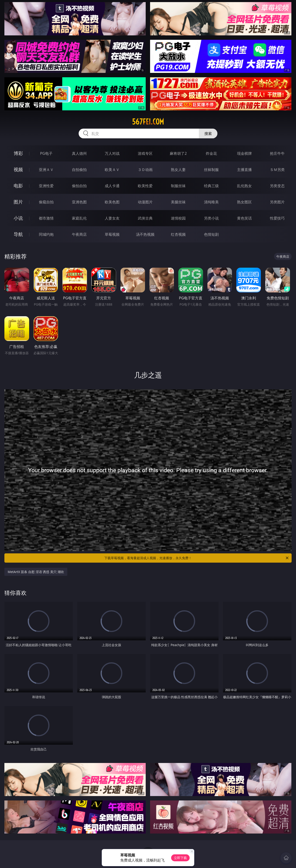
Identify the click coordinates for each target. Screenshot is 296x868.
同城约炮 (46, 234)
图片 (18, 202)
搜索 (208, 133)
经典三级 (211, 186)
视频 (18, 169)
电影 (18, 186)
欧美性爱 (145, 186)
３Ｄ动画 (145, 170)
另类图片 (277, 202)
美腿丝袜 (178, 202)
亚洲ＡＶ (46, 170)
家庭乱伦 (79, 218)
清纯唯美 (211, 202)
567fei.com (148, 122)
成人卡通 (112, 186)
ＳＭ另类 (277, 170)
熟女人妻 (178, 170)
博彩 (18, 153)
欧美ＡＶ (112, 170)
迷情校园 (178, 218)
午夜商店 (79, 234)
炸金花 (211, 153)
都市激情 (46, 218)
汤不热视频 (145, 234)
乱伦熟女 (244, 186)
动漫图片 (145, 202)
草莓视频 (112, 234)
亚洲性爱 (46, 186)
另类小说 (211, 218)
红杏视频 (178, 234)
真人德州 (79, 153)
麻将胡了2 (178, 153)
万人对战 (112, 153)
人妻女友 (112, 218)
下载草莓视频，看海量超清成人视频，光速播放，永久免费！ (197, 558)
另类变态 (277, 186)
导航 (18, 234)
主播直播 (244, 170)
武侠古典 (145, 218)
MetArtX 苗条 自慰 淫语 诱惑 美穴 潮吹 (36, 572)
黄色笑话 (244, 218)
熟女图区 (244, 202)
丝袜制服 (211, 170)
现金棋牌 (244, 153)
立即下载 (180, 858)
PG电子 (46, 153)
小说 (18, 218)
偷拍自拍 (79, 186)
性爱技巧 (277, 218)
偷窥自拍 (46, 202)
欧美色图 (112, 202)
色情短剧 (211, 234)
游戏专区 (145, 153)
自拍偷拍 (79, 170)
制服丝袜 (178, 186)
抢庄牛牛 (277, 153)
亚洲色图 (79, 202)
